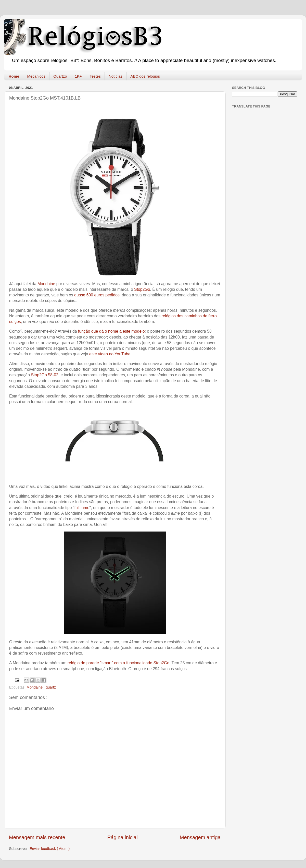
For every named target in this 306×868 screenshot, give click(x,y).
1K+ (78, 76)
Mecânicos (36, 76)
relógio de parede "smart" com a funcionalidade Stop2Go (118, 663)
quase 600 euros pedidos (97, 295)
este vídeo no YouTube (110, 354)
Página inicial (123, 837)
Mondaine (46, 284)
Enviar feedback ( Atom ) (50, 849)
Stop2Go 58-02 (44, 375)
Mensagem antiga (200, 837)
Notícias (116, 76)
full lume (82, 508)
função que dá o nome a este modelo (111, 331)
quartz (51, 687)
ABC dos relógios (145, 76)
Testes (95, 76)
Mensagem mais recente (37, 837)
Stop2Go (142, 289)
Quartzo (60, 76)
